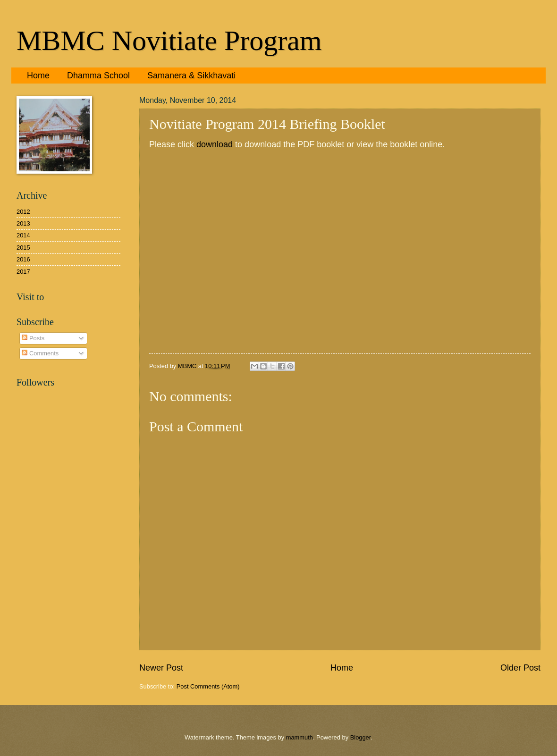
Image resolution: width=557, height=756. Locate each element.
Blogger (361, 737)
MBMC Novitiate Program (169, 41)
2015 (23, 248)
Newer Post (161, 668)
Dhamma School (98, 76)
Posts (33, 338)
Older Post (520, 668)
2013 (23, 223)
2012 (23, 212)
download (215, 144)
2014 (23, 235)
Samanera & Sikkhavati (191, 76)
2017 (23, 272)
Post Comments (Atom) (208, 686)
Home (38, 76)
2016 (23, 259)
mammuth (300, 737)
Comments (40, 353)
